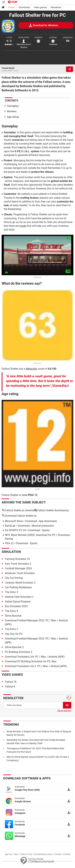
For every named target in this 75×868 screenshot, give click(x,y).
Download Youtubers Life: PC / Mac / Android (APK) (35, 657)
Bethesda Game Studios (24, 46)
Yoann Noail (8, 68)
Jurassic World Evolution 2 (20, 583)
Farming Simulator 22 (17, 559)
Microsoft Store (14, 521)
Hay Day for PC (14, 634)
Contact (58, 854)
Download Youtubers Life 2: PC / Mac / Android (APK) (36, 666)
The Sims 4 (11, 611)
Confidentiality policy (43, 854)
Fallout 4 (10, 687)
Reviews (12, 111)
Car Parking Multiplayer (18, 587)
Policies (67, 854)
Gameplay (13, 106)
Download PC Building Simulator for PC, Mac (31, 661)
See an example (64, 711)
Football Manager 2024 (18, 568)
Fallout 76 (11, 682)
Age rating (13, 117)
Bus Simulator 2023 (16, 606)
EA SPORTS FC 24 (15, 530)
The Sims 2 (11, 629)
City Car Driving (14, 578)
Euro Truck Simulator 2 (18, 564)
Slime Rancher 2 (14, 647)
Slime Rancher (13, 616)
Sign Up (8, 854)
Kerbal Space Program (18, 602)
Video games (40, 7)
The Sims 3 (11, 592)
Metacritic (32, 369)
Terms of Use (26, 854)
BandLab (10, 526)
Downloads (24, 7)
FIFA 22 (9, 543)
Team (16, 854)
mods (23, 226)
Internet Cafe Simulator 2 (19, 597)
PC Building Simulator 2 (19, 652)
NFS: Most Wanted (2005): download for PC (30, 535)
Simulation (56, 7)
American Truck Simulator (20, 573)
